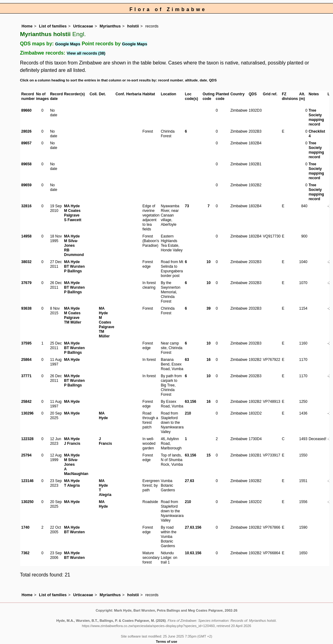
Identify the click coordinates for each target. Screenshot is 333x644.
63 (187, 360)
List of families (53, 26)
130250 (27, 502)
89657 (26, 143)
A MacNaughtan (76, 471)
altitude (191, 80)
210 (188, 413)
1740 (25, 527)
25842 (26, 402)
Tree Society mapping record (316, 117)
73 (187, 206)
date (203, 80)
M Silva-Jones (71, 243)
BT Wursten (74, 266)
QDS (213, 80)
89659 (26, 185)
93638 (26, 308)
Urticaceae (83, 26)
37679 (26, 283)
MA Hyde (72, 206)
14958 (26, 236)
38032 (26, 262)
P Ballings (73, 271)
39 (208, 308)
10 (208, 262)
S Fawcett (73, 220)
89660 (26, 110)
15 (208, 455)
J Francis (72, 444)
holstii (133, 26)
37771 (26, 376)
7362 (25, 553)
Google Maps (68, 44)
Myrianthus (110, 26)
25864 (26, 360)
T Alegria (72, 485)
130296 (27, 413)
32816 (26, 206)
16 (208, 360)
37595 (26, 343)
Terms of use (166, 642)
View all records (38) (86, 53)
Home (27, 26)
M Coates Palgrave (72, 213)
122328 (27, 439)
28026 (26, 131)
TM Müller (73, 322)
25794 (26, 455)
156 (193, 402)
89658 (26, 164)
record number (171, 80)
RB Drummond (74, 252)
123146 (27, 481)
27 (187, 481)
